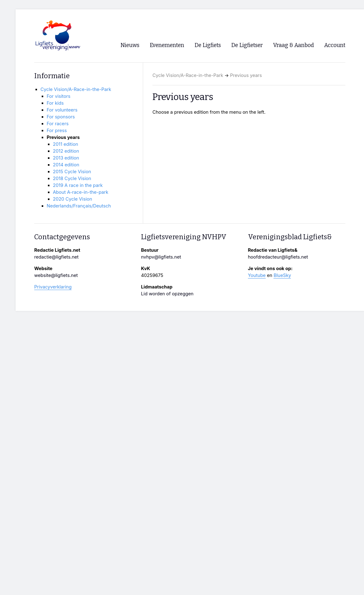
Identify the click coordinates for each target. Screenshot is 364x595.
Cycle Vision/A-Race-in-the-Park (188, 75)
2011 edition (65, 144)
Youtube (257, 275)
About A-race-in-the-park (81, 192)
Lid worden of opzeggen (167, 294)
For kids (55, 103)
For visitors (58, 96)
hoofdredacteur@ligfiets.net (278, 257)
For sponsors (61, 117)
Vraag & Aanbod (294, 45)
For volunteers (62, 110)
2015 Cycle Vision (72, 172)
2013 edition (66, 158)
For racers (58, 124)
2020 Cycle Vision (72, 199)
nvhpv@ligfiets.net (161, 257)
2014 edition (66, 165)
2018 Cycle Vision (72, 178)
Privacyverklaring (53, 287)
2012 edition (66, 151)
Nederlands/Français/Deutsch (79, 206)
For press (57, 131)
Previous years (246, 75)
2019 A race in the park (78, 185)
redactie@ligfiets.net (56, 257)
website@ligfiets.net (56, 275)
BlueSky (282, 275)
